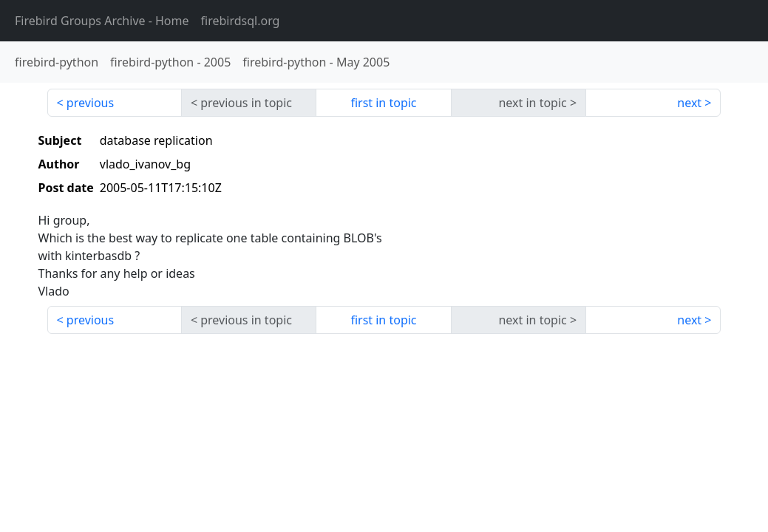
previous (90, 103)
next (689, 103)
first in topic (383, 103)
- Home (102, 21)
